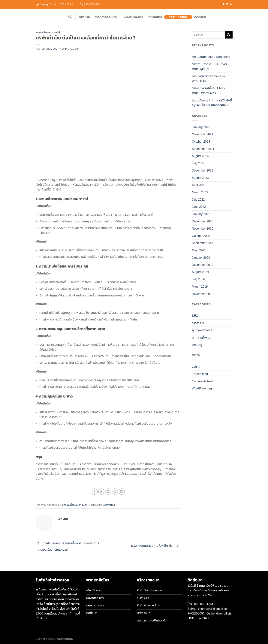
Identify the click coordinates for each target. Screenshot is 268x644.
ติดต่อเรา (200, 17)
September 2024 (203, 149)
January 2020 (201, 258)
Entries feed (200, 374)
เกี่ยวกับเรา (155, 17)
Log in (196, 367)
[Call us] (231, 4)
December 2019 (203, 265)
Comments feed (202, 381)
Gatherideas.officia (219, 613)
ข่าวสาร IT (198, 323)
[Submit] (229, 35)
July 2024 (198, 163)
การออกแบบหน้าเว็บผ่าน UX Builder (155, 546)
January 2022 (201, 214)
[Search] (70, 17)
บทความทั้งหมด (178, 17)
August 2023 (200, 178)
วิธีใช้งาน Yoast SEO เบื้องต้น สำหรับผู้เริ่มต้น (210, 67)
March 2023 (200, 192)
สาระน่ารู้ (56, 32)
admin (75, 49)
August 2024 (200, 156)
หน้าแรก (85, 17)
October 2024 (201, 142)
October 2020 (201, 236)
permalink (110, 505)
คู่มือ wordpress (202, 330)
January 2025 (201, 127)
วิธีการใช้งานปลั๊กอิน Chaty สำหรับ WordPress (208, 91)
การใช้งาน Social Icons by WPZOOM (208, 79)
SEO (195, 316)
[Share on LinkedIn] (122, 492)
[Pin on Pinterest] (115, 492)
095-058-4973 (204, 604)
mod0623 (203, 618)
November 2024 (203, 134)
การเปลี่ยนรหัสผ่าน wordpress (211, 57)
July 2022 (198, 200)
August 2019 (200, 272)
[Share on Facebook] (95, 492)
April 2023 (199, 185)
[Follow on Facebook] (224, 4)
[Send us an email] (227, 4)
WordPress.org (202, 388)
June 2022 (199, 207)
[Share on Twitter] (101, 492)
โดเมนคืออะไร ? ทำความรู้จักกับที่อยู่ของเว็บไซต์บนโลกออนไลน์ (212, 103)
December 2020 (203, 221)
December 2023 (203, 170)
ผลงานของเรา (134, 17)
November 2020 (203, 229)
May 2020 (198, 250)
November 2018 (203, 294)
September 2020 (203, 243)
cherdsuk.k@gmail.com (214, 609)
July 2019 (198, 279)
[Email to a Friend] (108, 492)
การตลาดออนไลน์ (107, 17)
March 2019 (200, 287)
